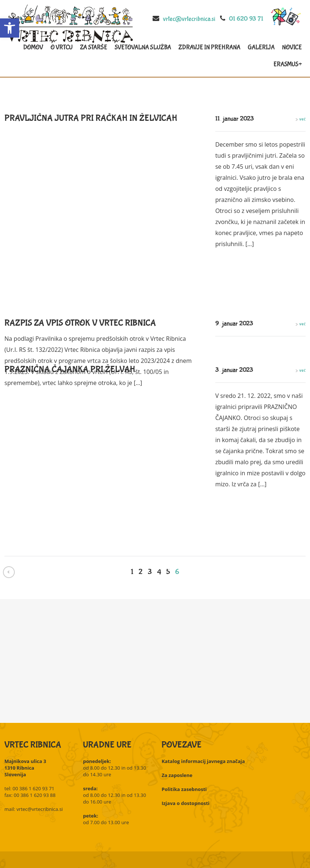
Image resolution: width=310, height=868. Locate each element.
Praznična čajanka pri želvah (70, 370)
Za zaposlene (177, 775)
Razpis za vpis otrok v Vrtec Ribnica (80, 323)
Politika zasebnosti (184, 789)
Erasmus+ (288, 64)
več (297, 119)
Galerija (261, 48)
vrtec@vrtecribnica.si (189, 19)
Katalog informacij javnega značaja (203, 761)
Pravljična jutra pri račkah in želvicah (91, 118)
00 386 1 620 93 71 (34, 788)
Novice (292, 48)
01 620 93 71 (246, 19)
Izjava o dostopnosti (185, 803)
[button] (10, 28)
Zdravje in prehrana (209, 48)
